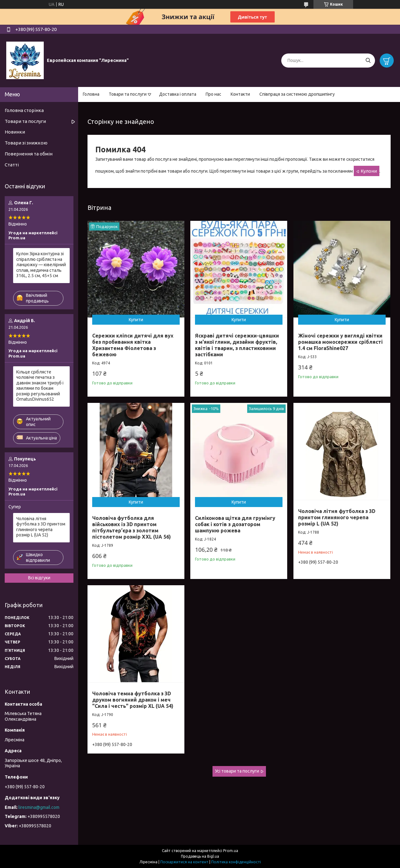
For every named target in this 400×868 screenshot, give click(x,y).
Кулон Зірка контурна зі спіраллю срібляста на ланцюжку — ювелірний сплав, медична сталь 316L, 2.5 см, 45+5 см (41, 265)
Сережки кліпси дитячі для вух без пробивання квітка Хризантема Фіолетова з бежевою (133, 345)
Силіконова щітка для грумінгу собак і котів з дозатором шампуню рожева (235, 524)
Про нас (213, 94)
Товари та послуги (128, 94)
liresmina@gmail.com (39, 807)
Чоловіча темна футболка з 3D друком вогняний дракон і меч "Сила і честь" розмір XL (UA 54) (133, 700)
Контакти (240, 94)
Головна (91, 94)
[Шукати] (368, 61)
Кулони (369, 171)
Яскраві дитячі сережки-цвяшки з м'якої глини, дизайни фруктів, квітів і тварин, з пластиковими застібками (237, 345)
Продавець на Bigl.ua (200, 856)
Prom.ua (231, 851)
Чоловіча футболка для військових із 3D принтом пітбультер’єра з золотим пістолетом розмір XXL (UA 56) (132, 527)
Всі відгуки (39, 578)
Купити (136, 320)
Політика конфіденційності (236, 862)
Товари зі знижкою (26, 143)
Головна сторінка (24, 110)
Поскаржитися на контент (184, 862)
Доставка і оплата (178, 94)
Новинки (15, 132)
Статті (12, 165)
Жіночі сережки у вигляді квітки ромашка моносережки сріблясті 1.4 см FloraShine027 (340, 342)
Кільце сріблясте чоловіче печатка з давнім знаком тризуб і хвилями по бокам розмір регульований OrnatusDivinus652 (40, 386)
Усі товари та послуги (237, 771)
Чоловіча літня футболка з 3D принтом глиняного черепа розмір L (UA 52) (337, 517)
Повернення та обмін (29, 154)
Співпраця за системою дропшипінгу (297, 94)
